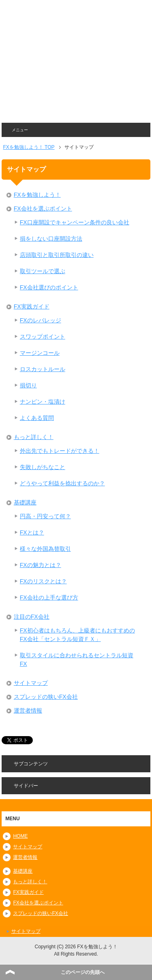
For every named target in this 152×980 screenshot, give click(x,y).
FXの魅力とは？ (41, 565)
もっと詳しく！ (34, 437)
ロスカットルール (43, 369)
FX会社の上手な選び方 (49, 598)
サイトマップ (31, 683)
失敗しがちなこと (43, 467)
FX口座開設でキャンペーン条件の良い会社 (75, 222)
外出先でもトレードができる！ (60, 451)
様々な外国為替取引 (45, 549)
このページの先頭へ (83, 972)
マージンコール (40, 353)
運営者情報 (28, 711)
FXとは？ (32, 532)
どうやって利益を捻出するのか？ (62, 483)
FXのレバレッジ (41, 320)
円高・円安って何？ (45, 516)
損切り (28, 385)
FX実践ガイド (32, 306)
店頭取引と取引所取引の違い (57, 255)
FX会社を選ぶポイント (43, 209)
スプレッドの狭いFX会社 (46, 697)
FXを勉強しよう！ (37, 195)
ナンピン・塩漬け (43, 402)
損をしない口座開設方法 (51, 239)
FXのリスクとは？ (43, 581)
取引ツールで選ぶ (43, 271)
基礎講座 (25, 502)
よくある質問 (37, 418)
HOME (20, 836)
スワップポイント (43, 337)
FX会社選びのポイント (49, 287)
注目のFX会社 (32, 617)
